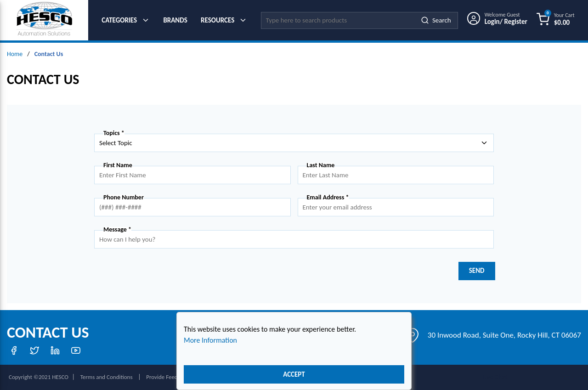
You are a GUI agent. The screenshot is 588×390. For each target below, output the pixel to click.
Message (117, 230)
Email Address (328, 198)
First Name (118, 165)
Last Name (321, 165)
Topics (114, 133)
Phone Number (124, 198)
